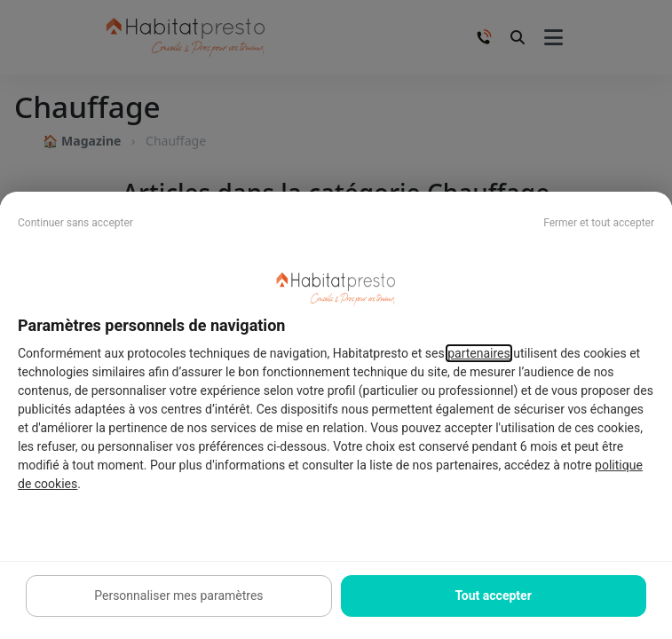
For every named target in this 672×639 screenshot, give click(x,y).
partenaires (479, 353)
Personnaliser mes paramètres (178, 596)
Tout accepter (493, 596)
